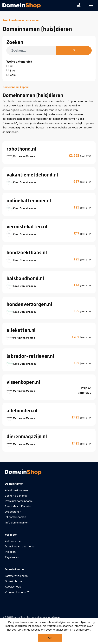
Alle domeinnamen (16, 490)
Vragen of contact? (17, 592)
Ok (50, 638)
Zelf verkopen (14, 541)
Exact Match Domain (18, 506)
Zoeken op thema (16, 496)
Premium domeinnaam (19, 501)
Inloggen (10, 552)
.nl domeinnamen (15, 517)
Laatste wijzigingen (16, 576)
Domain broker (14, 581)
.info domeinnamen (17, 523)
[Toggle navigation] (91, 6)
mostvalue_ (54, 617)
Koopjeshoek (13, 587)
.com (13, 75)
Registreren (12, 557)
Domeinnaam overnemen (20, 546)
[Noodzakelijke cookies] (94, 623)
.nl (11, 66)
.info (12, 71)
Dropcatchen (13, 512)
